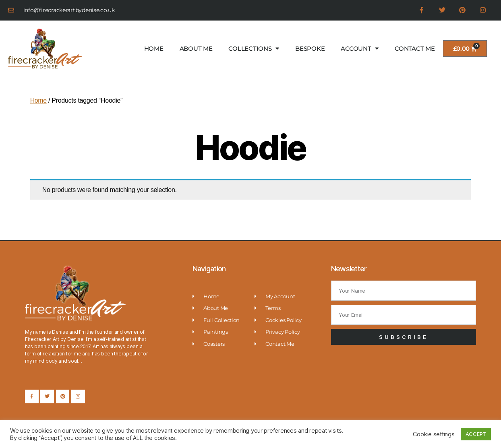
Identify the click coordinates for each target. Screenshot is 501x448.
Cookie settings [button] (434, 434)
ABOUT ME (196, 49)
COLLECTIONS (254, 49)
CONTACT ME (415, 49)
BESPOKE (310, 49)
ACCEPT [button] (476, 434)
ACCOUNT (360, 49)
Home (39, 101)
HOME (154, 49)
